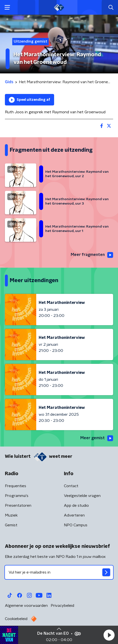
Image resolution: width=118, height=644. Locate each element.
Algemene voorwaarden (26, 606)
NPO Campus (76, 525)
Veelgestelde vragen (82, 496)
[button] (109, 635)
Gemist (11, 525)
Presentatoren (18, 506)
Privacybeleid (62, 606)
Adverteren (74, 515)
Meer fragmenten (92, 255)
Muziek (11, 515)
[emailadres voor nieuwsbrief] (59, 572)
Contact (71, 486)
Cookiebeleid (16, 619)
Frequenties (16, 486)
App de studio (76, 506)
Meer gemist (97, 438)
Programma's (17, 496)
